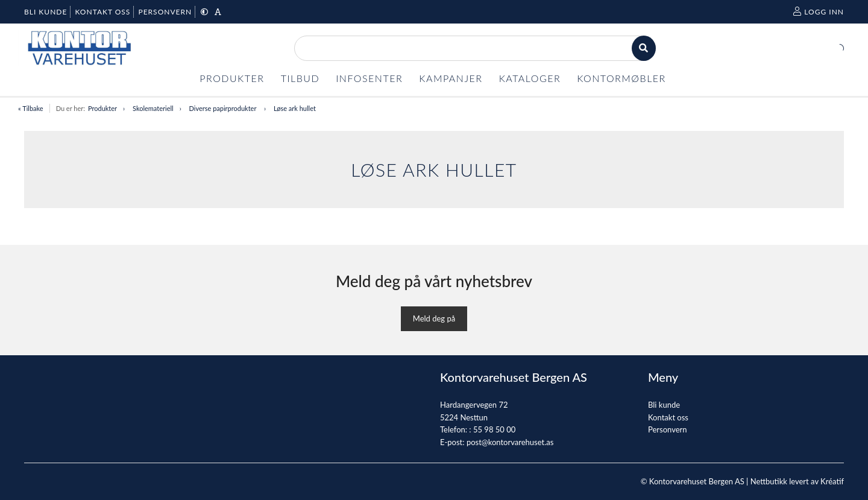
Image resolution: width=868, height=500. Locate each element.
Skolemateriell (153, 108)
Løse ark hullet (295, 108)
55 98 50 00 (494, 429)
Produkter (102, 108)
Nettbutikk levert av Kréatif (797, 481)
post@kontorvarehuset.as (510, 442)
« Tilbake (31, 108)
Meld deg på (434, 318)
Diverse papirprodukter (224, 108)
